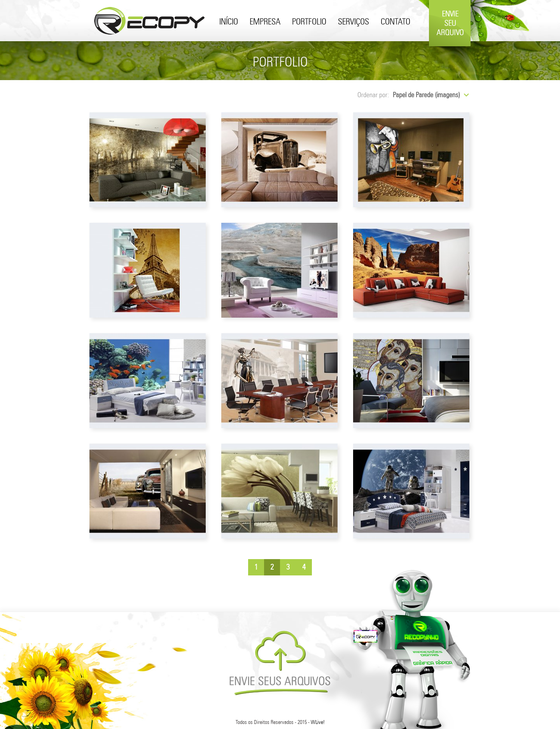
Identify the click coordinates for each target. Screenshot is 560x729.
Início (229, 22)
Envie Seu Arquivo (450, 44)
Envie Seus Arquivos (280, 663)
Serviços (353, 22)
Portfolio (309, 22)
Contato (395, 22)
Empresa (265, 22)
